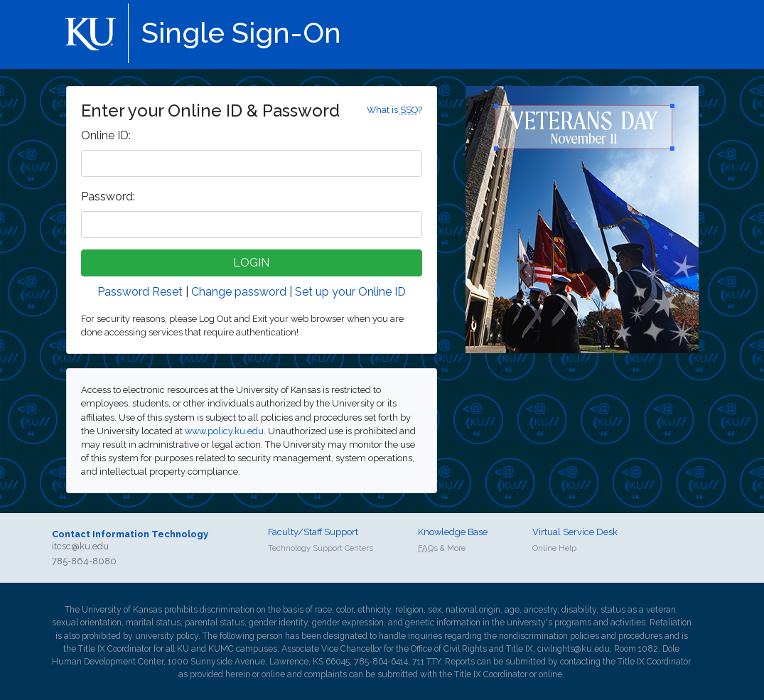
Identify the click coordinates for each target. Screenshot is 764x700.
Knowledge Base (453, 532)
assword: (108, 196)
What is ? (394, 110)
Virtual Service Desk (575, 532)
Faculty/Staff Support (313, 532)
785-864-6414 (381, 662)
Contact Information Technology (130, 534)
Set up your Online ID (350, 292)
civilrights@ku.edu (574, 649)
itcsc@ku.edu (80, 546)
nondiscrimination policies (549, 636)
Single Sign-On (241, 32)
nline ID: (106, 135)
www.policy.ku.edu (224, 431)
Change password (239, 292)
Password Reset (140, 292)
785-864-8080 (84, 561)
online (273, 674)
